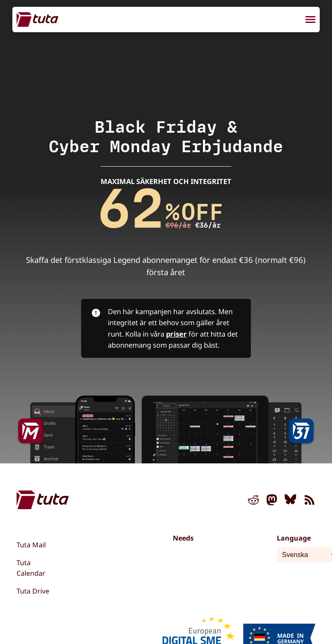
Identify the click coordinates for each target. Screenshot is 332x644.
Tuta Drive (33, 591)
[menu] (310, 21)
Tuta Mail (31, 545)
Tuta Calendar (31, 568)
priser (176, 334)
